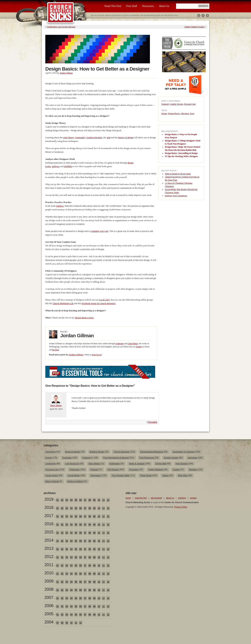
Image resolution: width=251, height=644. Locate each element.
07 (85, 500)
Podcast (94, 470)
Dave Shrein (56, 405)
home (128, 498)
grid (109, 137)
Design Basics (174, 114)
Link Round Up (72, 464)
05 (76, 500)
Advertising (50, 452)
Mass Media (94, 464)
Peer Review (182, 464)
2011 (49, 565)
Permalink (152, 422)
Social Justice (52, 475)
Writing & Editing (75, 481)
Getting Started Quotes (194, 27)
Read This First (113, 6)
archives (182, 498)
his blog (55, 350)
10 (99, 500)
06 (80, 500)
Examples (67, 458)
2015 (49, 532)
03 (67, 500)
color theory (68, 137)
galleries (56, 166)
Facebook (203, 15)
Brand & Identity (73, 452)
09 (94, 500)
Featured (165, 104)
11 (103, 500)
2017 (49, 516)
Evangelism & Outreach (184, 452)
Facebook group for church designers (98, 303)
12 (108, 500)
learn (192, 114)
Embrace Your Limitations (176, 196)
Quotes (176, 470)
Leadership (50, 464)
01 (57, 500)
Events (49, 458)
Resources (148, 6)
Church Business (122, 452)
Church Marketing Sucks (61, 13)
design (164, 114)
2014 (49, 540)
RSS (207, 15)
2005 (49, 614)
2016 (49, 524)
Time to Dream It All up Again (178, 174)
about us (170, 498)
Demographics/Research (152, 452)
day (107, 231)
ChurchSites (133, 344)
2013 (49, 548)
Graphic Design (176, 104)
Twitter (199, 15)
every (102, 231)
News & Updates (137, 464)
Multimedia (115, 464)
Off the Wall (161, 464)
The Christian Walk (120, 475)
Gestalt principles (94, 137)
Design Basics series (84, 318)
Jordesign (120, 344)
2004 (49, 622)
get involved (156, 498)
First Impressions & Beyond (116, 458)
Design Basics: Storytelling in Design (181, 153)
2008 (49, 589)
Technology (96, 475)
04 (71, 500)
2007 (49, 597)
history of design (126, 137)
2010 (49, 573)
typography (80, 137)
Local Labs (104, 300)
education (185, 114)
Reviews (193, 470)
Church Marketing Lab (63, 303)
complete (95, 231)
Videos (165, 475)
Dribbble (68, 166)
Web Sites (183, 475)
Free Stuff (132, 6)
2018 (49, 507)
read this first (141, 498)
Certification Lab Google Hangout (61, 27)
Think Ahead (146, 475)
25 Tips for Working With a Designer (181, 156)
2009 (49, 581)
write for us (96, 355)
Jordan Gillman (66, 73)
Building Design (97, 452)
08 (90, 500)
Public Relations (156, 470)
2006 (49, 606)
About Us (164, 6)
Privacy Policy (181, 507)
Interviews (192, 458)
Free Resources (147, 458)
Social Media (74, 475)
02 (62, 500)
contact (193, 498)
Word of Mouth (52, 481)
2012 (49, 557)
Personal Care (190, 104)
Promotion (134, 470)
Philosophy (75, 470)
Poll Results (113, 470)
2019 (49, 499)
